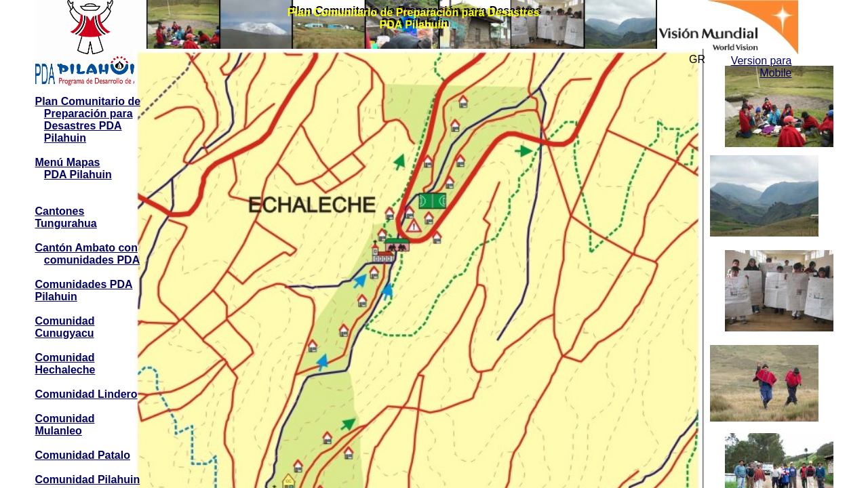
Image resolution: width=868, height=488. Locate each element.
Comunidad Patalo (83, 455)
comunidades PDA (92, 260)
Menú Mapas (68, 162)
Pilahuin (65, 138)
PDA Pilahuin (78, 175)
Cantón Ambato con (86, 248)
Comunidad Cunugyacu (65, 327)
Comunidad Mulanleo (65, 425)
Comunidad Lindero (86, 394)
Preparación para (88, 114)
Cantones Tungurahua (66, 217)
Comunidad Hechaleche (65, 364)
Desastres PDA (83, 126)
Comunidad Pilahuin (88, 480)
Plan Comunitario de (88, 101)
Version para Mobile (762, 67)
